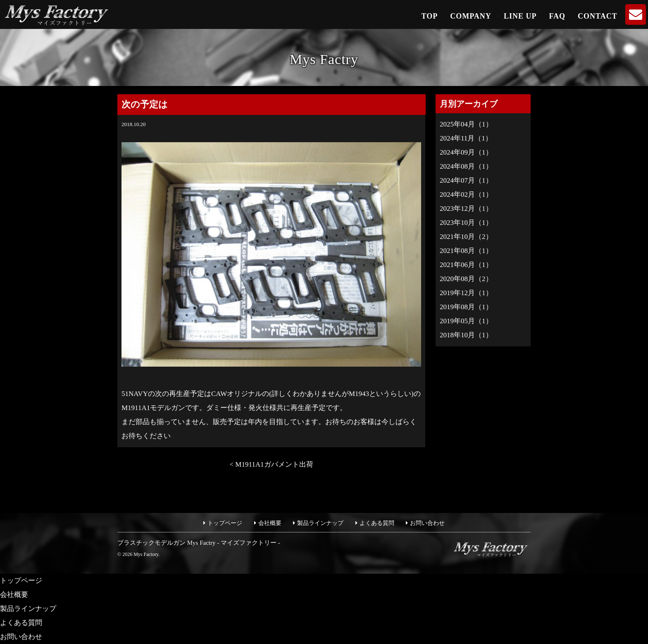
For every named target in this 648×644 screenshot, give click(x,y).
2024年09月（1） (466, 152)
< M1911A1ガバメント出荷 (271, 464)
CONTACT (598, 16)
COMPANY (471, 16)
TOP (430, 16)
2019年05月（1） (466, 321)
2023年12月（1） (466, 209)
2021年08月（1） (466, 251)
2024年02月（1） (466, 194)
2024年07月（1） (466, 180)
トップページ (225, 523)
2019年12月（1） (466, 293)
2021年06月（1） (466, 265)
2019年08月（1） (466, 307)
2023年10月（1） (466, 223)
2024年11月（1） (466, 138)
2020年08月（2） (466, 279)
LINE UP (520, 16)
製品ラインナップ (320, 523)
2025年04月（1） (466, 124)
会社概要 (270, 523)
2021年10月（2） (466, 237)
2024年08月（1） (466, 166)
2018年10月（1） (466, 335)
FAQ (557, 16)
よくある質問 (377, 523)
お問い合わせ (427, 523)
